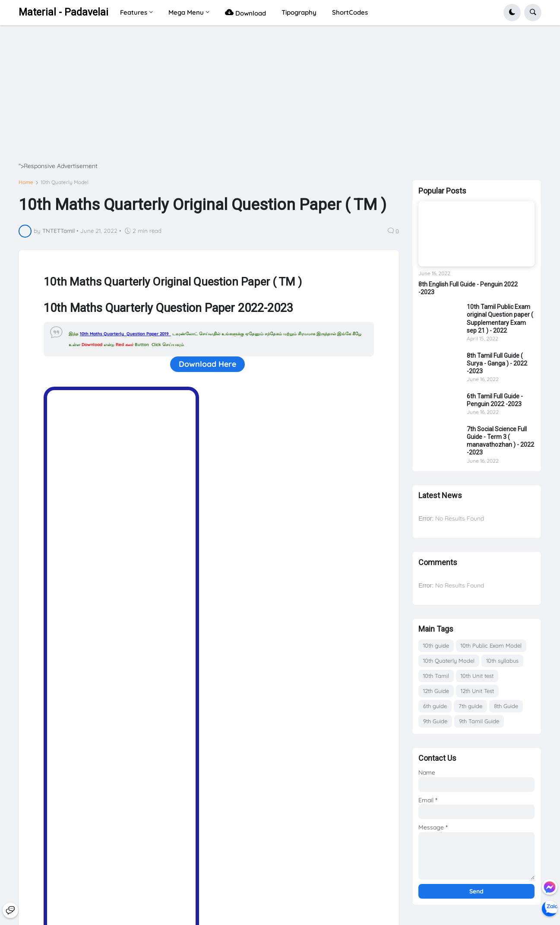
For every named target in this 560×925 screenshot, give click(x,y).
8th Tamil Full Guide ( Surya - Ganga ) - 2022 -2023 (497, 363)
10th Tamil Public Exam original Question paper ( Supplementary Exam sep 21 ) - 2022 (500, 319)
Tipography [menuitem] (299, 12)
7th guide (470, 706)
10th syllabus (502, 661)
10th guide (436, 645)
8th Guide (506, 706)
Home (26, 182)
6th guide (435, 706)
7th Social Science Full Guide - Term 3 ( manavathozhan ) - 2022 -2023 (500, 441)
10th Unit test (477, 676)
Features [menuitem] (134, 12)
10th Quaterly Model (65, 182)
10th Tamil (436, 676)
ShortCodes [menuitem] (350, 12)
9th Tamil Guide (479, 721)
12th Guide (436, 691)
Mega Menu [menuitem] (186, 12)
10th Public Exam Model (491, 645)
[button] (512, 13)
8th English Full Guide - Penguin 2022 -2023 (468, 288)
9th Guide (435, 721)
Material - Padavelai (63, 12)
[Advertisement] (278, 102)
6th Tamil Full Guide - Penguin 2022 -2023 (495, 400)
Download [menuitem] (245, 12)
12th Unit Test (477, 691)
